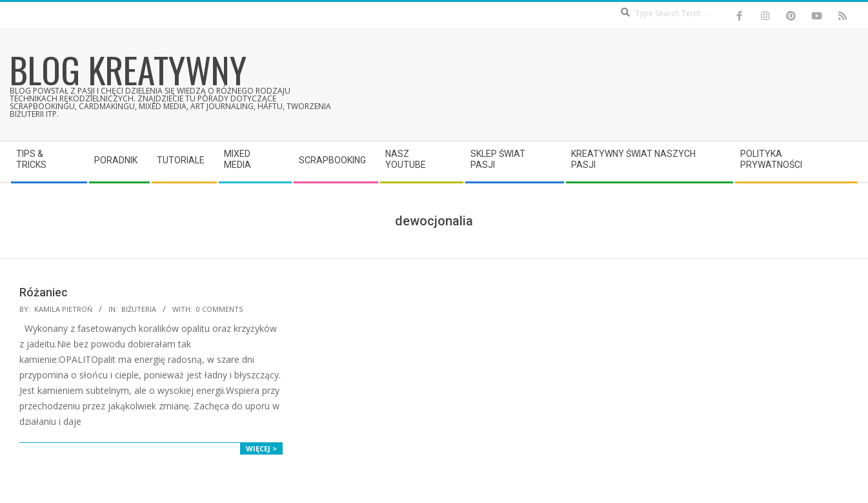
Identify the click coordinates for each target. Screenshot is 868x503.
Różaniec (44, 292)
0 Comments (219, 309)
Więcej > (261, 448)
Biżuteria (139, 309)
